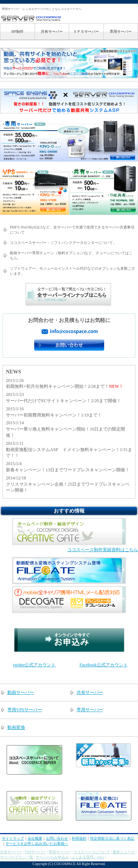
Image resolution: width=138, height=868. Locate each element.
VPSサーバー (35, 852)
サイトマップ (13, 838)
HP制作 (17, 31)
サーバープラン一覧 (17, 857)
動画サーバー (21, 692)
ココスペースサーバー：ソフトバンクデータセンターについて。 (63, 243)
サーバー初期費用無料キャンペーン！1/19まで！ (54, 415)
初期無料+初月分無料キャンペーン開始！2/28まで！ (57, 386)
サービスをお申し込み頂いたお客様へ (37, 844)
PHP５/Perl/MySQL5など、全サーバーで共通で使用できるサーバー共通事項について (72, 230)
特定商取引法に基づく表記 (112, 838)
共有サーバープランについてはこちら (104, 179)
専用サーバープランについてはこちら (69, 132)
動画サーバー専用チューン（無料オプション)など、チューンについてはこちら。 (71, 256)
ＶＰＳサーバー (86, 31)
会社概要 (35, 838)
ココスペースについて (92, 852)
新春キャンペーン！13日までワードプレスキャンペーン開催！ (68, 470)
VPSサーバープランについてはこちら (35, 179)
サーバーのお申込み (52, 857)
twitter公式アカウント (34, 665)
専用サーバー (121, 31)
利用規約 (79, 838)
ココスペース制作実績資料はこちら (103, 550)
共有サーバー (52, 31)
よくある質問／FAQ (88, 857)
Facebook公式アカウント (104, 665)
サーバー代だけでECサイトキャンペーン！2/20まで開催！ (63, 401)
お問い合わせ (57, 838)
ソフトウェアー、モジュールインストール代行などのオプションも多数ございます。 (72, 271)
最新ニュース (124, 852)
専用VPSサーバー (25, 710)
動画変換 (16, 727)
